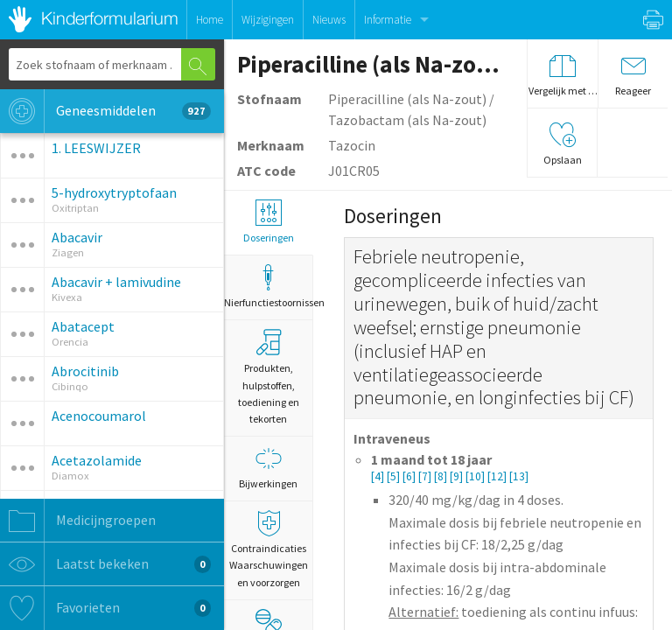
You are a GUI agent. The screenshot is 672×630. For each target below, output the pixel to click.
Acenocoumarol (99, 416)
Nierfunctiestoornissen (268, 287)
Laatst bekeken (105, 564)
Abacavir (77, 237)
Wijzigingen (268, 20)
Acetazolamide (97, 460)
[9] (458, 476)
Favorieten (105, 608)
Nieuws (329, 20)
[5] (395, 476)
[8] (442, 476)
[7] (426, 476)
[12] (498, 476)
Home (210, 20)
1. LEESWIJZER (96, 148)
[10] (476, 476)
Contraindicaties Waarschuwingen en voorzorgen (268, 549)
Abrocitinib (85, 371)
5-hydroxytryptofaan (114, 192)
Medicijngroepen (78, 521)
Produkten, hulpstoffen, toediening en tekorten (269, 377)
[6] (410, 476)
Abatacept (83, 326)
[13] (519, 476)
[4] (379, 476)
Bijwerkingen (268, 468)
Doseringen (268, 222)
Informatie (388, 20)
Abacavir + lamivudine (116, 282)
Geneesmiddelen (105, 111)
